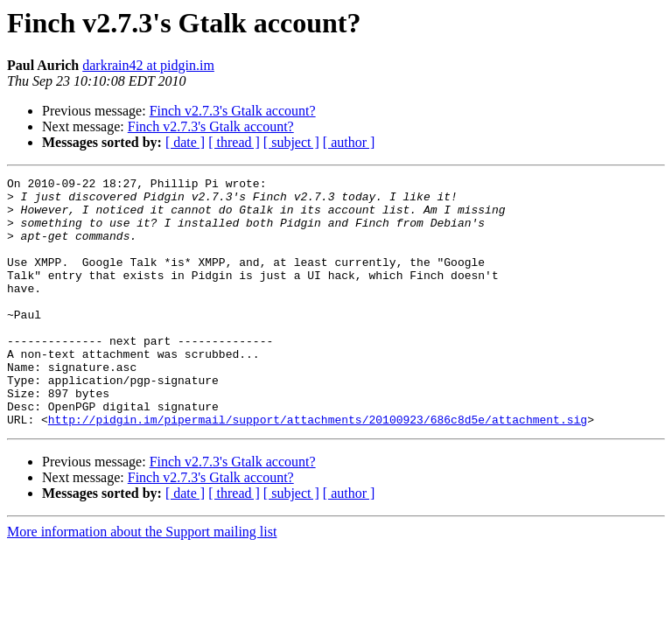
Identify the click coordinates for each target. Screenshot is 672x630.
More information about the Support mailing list (142, 581)
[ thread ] (234, 142)
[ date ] (185, 142)
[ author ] (349, 142)
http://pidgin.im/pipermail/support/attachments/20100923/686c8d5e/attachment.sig (318, 469)
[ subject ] (291, 142)
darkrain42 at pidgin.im (148, 65)
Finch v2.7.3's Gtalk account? (233, 111)
